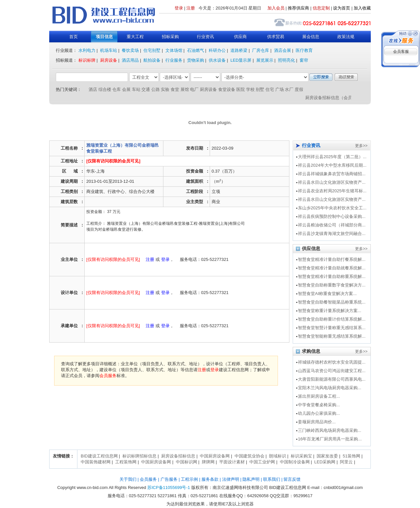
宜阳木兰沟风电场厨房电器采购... (330, 388)
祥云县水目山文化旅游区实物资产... (332, 182)
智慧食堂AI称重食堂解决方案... (327, 294)
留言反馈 (292, 479)
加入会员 (276, 8)
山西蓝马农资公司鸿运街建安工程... (332, 371)
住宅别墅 (152, 50)
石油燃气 (196, 50)
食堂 (175, 89)
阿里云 (346, 462)
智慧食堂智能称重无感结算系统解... (332, 336)
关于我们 (128, 479)
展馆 (185, 89)
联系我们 (272, 479)
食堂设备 (227, 89)
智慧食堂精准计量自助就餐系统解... (332, 268)
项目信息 (104, 37)
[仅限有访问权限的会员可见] (113, 161)
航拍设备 (152, 60)
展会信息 (311, 37)
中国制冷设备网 (295, 462)
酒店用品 (130, 60)
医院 (241, 89)
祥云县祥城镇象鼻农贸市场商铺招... (332, 174)
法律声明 (231, 479)
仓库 (116, 89)
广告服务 (169, 479)
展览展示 (265, 60)
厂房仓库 (261, 50)
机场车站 (109, 50)
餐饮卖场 (130, 50)
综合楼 (105, 89)
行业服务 (174, 60)
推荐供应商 (298, 8)
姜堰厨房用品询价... (317, 422)
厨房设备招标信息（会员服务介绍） (341, 98)
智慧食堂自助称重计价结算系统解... (332, 319)
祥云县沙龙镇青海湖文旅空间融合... (332, 233)
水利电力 (87, 50)
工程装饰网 (126, 462)
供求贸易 (276, 37)
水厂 (289, 89)
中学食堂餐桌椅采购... (319, 405)
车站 (136, 89)
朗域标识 (278, 456)
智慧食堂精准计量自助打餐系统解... (332, 259)
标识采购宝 (301, 456)
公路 (156, 89)
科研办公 (217, 50)
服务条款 (210, 479)
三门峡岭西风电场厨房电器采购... (330, 430)
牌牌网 (208, 462)
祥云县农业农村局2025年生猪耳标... (332, 191)
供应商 (240, 37)
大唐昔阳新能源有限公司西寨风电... (332, 379)
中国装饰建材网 (96, 462)
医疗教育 (304, 50)
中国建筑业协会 (250, 456)
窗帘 (304, 60)
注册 (191, 8)
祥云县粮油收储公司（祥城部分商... (332, 225)
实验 (165, 89)
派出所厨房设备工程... (319, 396)
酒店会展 (283, 50)
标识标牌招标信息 (139, 456)
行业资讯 (205, 37)
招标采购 (170, 37)
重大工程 (135, 37)
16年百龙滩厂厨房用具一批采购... (330, 439)
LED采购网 (325, 462)
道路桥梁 (239, 50)
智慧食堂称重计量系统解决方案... (330, 311)
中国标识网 (187, 462)
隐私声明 (251, 479)
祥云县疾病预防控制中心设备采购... (332, 216)
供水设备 (217, 60)
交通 (146, 89)
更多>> (361, 146)
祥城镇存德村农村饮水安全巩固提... (332, 362)
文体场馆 (174, 50)
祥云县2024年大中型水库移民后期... (332, 165)
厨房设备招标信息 (178, 456)
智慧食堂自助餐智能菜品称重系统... (332, 302)
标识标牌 (87, 60)
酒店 (93, 89)
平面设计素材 (232, 462)
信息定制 (321, 8)
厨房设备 (109, 60)
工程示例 (189, 479)
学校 (250, 89)
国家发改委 (327, 456)
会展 (126, 89)
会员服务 (108, 376)
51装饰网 (351, 456)
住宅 (270, 89)
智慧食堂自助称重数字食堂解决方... (332, 285)
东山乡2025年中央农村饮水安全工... (332, 208)
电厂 (194, 89)
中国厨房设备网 (215, 456)
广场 (280, 89)
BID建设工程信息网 (99, 456)
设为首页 (342, 8)
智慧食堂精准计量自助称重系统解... (332, 276)
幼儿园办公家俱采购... (319, 413)
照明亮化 (286, 60)
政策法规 (346, 37)
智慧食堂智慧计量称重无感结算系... (332, 328)
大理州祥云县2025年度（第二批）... (332, 157)
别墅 (260, 89)
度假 (299, 89)
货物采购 (196, 60)
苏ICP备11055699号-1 (169, 487)
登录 (179, 8)
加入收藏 (362, 8)
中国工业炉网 (262, 462)
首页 (73, 37)
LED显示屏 (241, 60)
